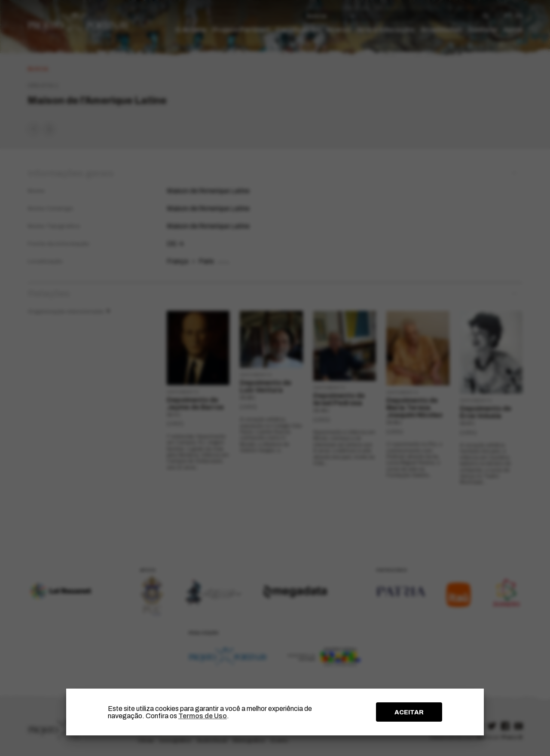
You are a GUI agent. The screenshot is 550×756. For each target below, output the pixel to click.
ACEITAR (409, 712)
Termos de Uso (203, 716)
